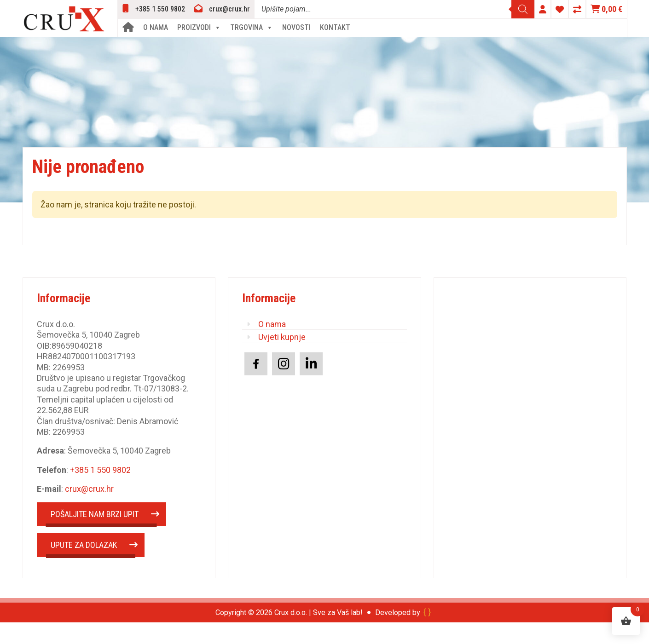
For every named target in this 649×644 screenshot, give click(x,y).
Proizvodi (199, 28)
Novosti (296, 27)
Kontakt (335, 27)
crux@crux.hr (89, 489)
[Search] (523, 9)
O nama (156, 27)
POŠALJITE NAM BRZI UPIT (95, 514)
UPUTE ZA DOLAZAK (84, 545)
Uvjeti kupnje (282, 337)
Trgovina (252, 28)
